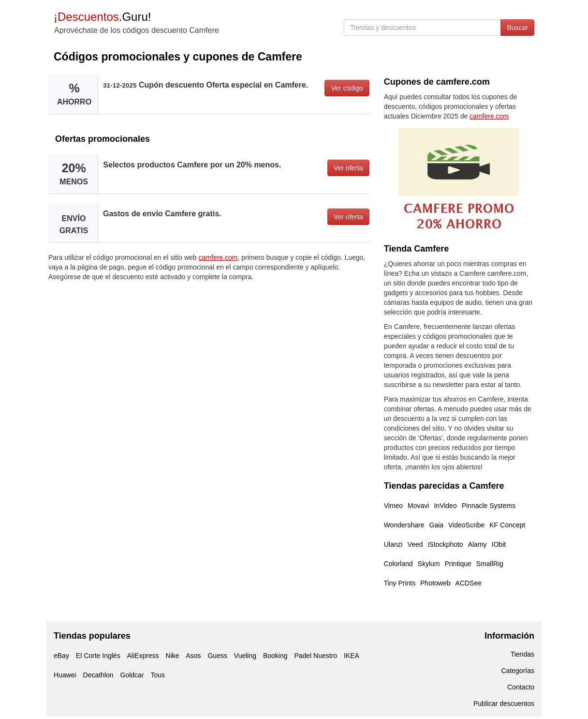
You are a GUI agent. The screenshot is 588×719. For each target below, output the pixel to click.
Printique (458, 564)
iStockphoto (446, 544)
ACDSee (469, 583)
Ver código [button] (347, 88)
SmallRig (490, 564)
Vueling (245, 656)
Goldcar (132, 675)
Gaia (436, 525)
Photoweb (435, 583)
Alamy (478, 544)
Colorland (398, 564)
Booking (275, 656)
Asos (193, 656)
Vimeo (393, 506)
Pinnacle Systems (489, 506)
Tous (158, 675)
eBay (61, 656)
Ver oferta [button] (348, 168)
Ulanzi (393, 544)
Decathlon (98, 675)
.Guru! (102, 17)
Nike (173, 656)
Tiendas (522, 654)
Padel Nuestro (316, 656)
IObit (499, 544)
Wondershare (404, 525)
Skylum (429, 564)
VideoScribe (466, 525)
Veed (415, 544)
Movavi (418, 506)
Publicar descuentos (504, 704)
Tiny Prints (400, 583)
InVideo (445, 506)
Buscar (517, 28)
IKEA (352, 656)
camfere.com (218, 257)
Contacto (521, 687)
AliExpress (143, 656)
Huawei (65, 675)
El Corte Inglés (98, 656)
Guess (217, 656)
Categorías (518, 671)
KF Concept (507, 525)
